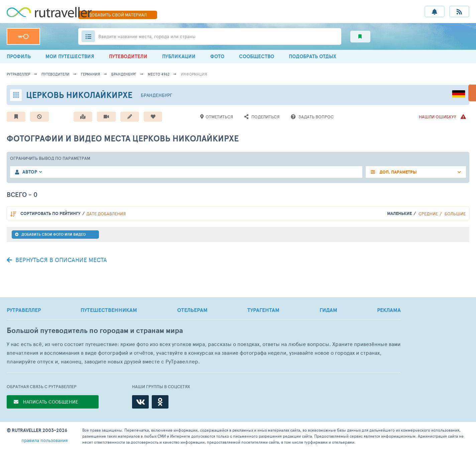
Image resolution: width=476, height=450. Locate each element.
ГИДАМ (328, 310)
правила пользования (45, 440)
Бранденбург (124, 74)
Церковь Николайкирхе (79, 95)
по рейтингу (50, 213)
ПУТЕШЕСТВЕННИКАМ (109, 310)
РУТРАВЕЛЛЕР (24, 310)
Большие (455, 214)
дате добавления (106, 214)
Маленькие (399, 213)
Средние (428, 214)
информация (194, 74)
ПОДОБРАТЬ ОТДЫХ (313, 56)
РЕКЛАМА (389, 310)
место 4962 (159, 74)
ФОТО (217, 56)
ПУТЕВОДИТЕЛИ (128, 56)
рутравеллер (18, 74)
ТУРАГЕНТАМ (263, 310)
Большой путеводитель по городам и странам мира (95, 330)
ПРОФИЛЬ (19, 56)
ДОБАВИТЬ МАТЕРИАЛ (118, 15)
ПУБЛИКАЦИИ (179, 56)
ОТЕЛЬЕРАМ (192, 310)
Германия (90, 74)
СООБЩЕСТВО (257, 56)
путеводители (55, 74)
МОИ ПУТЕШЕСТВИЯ (70, 56)
